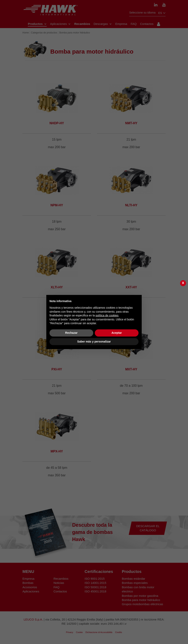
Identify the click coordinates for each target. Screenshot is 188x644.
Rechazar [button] (71, 333)
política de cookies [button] (107, 315)
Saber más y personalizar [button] (94, 342)
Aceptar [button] (117, 333)
